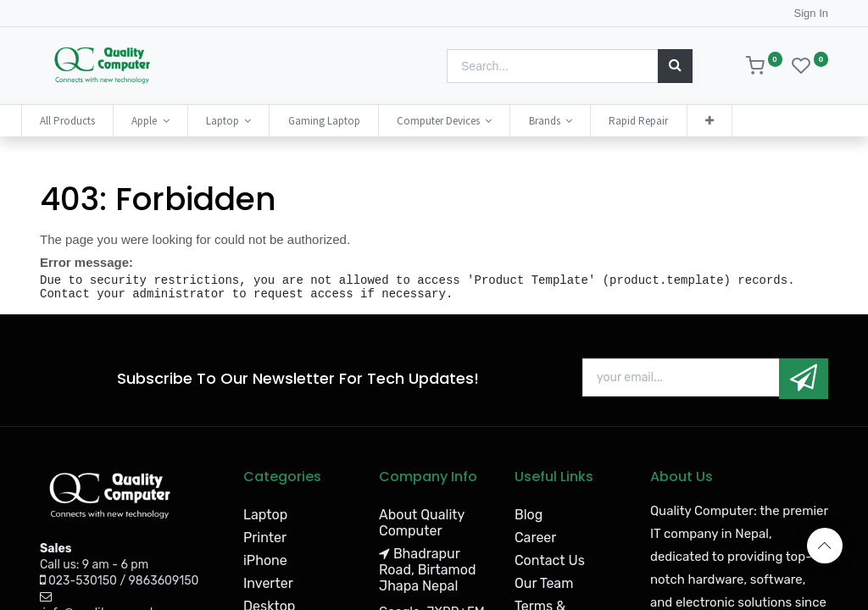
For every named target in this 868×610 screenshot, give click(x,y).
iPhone (265, 560)
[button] (728, 121)
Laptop (265, 515)
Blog (529, 515)
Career (535, 538)
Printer (265, 538)
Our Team (544, 583)
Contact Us (550, 560)
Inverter (268, 583)
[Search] (675, 66)
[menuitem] (86, 121)
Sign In (811, 13)
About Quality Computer (422, 523)
